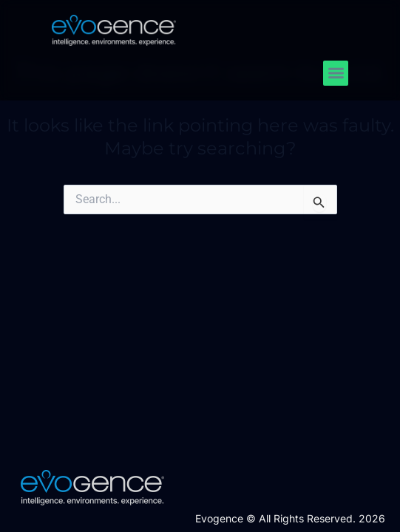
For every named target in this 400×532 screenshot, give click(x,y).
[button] (336, 74)
